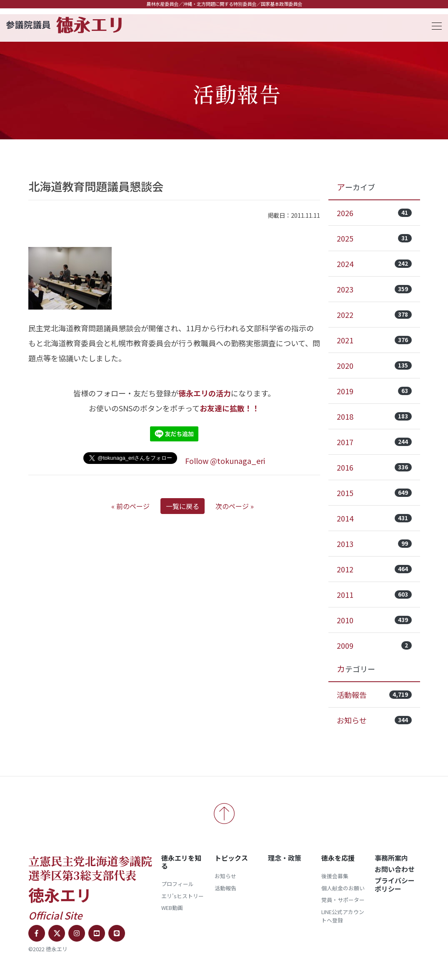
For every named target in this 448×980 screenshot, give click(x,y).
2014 (374, 518)
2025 (374, 238)
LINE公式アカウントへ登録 (343, 916)
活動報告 (374, 695)
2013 (374, 544)
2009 (374, 645)
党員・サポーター (343, 900)
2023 (374, 289)
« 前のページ (130, 506)
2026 (374, 213)
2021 (374, 340)
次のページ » (235, 506)
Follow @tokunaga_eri (225, 461)
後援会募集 (335, 876)
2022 (374, 315)
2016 (374, 467)
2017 (374, 442)
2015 (374, 493)
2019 (374, 391)
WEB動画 (172, 908)
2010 (374, 620)
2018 (374, 416)
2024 (374, 264)
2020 (374, 365)
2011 (374, 595)
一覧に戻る (183, 506)
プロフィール (178, 884)
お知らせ (374, 720)
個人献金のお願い (343, 888)
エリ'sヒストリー (183, 896)
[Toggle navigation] (434, 25)
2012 (374, 569)
